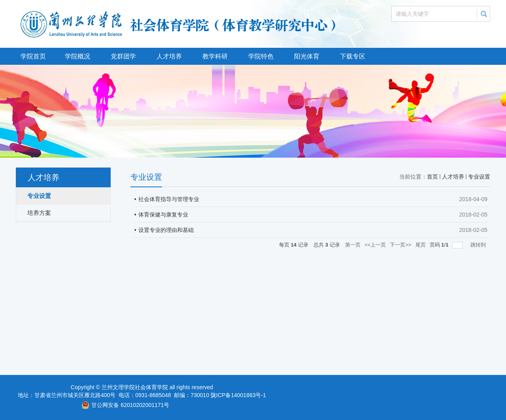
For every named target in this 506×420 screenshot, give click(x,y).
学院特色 (261, 56)
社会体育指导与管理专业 (169, 199)
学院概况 (77, 56)
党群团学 (123, 56)
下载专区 (353, 56)
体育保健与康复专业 (163, 215)
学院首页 (33, 56)
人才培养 (169, 56)
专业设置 (479, 177)
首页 (432, 177)
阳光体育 (307, 56)
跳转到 (479, 245)
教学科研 (215, 56)
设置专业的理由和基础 (166, 230)
